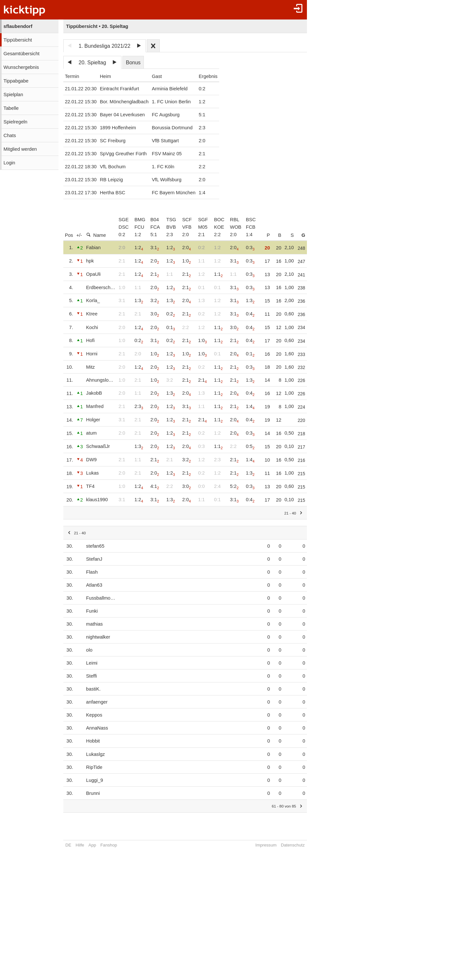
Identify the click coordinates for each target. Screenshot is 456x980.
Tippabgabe (16, 81)
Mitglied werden (20, 149)
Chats (10, 135)
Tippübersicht (18, 40)
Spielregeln (15, 122)
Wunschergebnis (21, 67)
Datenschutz (300, 845)
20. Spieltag (92, 63)
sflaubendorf (18, 26)
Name (96, 235)
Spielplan (13, 95)
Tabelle (11, 108)
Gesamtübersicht (22, 54)
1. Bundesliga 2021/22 (104, 46)
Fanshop (109, 845)
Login (9, 163)
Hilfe (80, 845)
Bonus (133, 63)
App (92, 845)
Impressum (273, 845)
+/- (79, 235)
